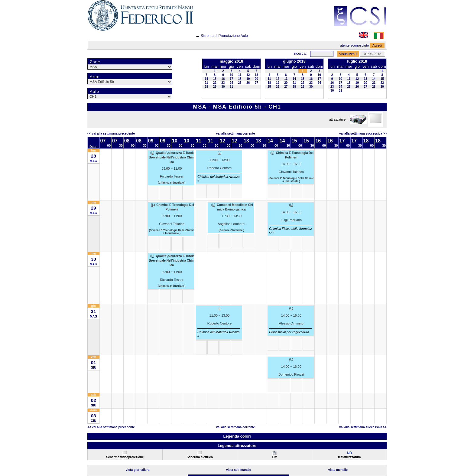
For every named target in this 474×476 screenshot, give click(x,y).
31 (231, 87)
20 (256, 79)
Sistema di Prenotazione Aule (224, 36)
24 (231, 83)
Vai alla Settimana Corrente (236, 134)
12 (248, 75)
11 (240, 75)
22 (215, 83)
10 (231, 75)
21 (206, 83)
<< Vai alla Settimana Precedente (111, 134)
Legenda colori (237, 436)
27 (256, 83)
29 (215, 87)
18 (240, 79)
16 (223, 79)
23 (223, 83)
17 (231, 79)
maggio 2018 (232, 61)
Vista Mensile (338, 470)
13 (256, 75)
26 (248, 83)
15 (215, 79)
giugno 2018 (294, 61)
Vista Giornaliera (138, 470)
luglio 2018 (357, 61)
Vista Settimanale (239, 470)
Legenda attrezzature (237, 446)
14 (206, 79)
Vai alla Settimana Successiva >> (363, 134)
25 (240, 83)
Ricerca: (300, 53)
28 (206, 87)
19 (248, 79)
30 (223, 87)
